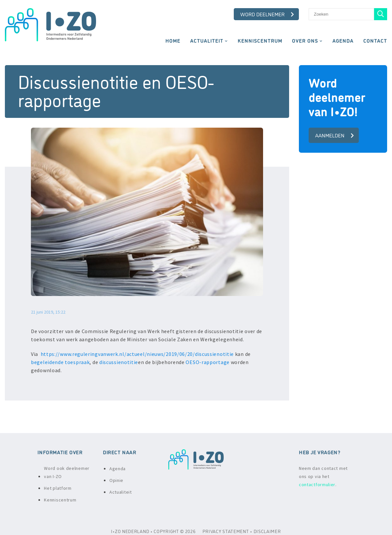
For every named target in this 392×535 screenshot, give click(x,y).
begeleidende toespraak (60, 362)
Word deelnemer (267, 14)
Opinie (116, 480)
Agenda (343, 40)
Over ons (305, 40)
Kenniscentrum (260, 40)
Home (173, 40)
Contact (375, 40)
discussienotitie (119, 362)
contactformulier (317, 485)
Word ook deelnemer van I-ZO (67, 472)
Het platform (58, 488)
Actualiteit (207, 40)
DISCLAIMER (267, 531)
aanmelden (335, 135)
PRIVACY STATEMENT (226, 531)
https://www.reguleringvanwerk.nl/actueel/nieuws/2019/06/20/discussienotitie (137, 354)
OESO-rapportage (208, 362)
